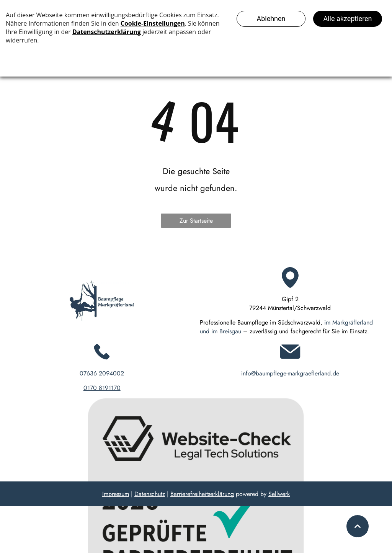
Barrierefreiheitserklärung (202, 494)
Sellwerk (279, 494)
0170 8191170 (102, 388)
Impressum (116, 494)
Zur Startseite (196, 221)
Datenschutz (150, 494)
